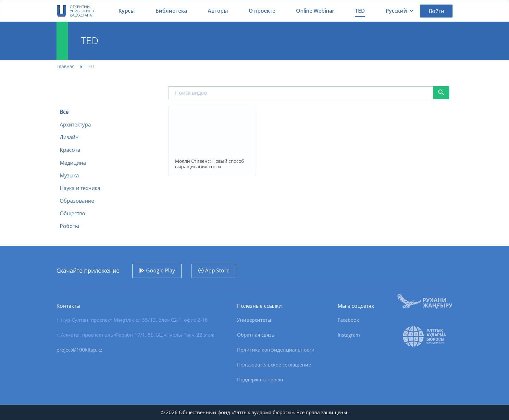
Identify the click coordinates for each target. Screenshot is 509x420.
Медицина (73, 163)
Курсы (127, 11)
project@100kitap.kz (79, 350)
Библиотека (171, 11)
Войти (436, 11)
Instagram (349, 335)
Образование (77, 201)
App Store (217, 270)
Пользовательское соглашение (274, 365)
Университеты (254, 320)
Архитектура (75, 125)
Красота (70, 150)
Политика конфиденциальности (276, 350)
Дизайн (69, 137)
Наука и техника (80, 188)
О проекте (262, 11)
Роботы (69, 226)
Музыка (69, 176)
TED (360, 11)
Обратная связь (256, 335)
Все (64, 112)
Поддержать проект (260, 379)
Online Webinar (315, 11)
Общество (73, 214)
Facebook (348, 320)
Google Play (161, 270)
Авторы (218, 11)
